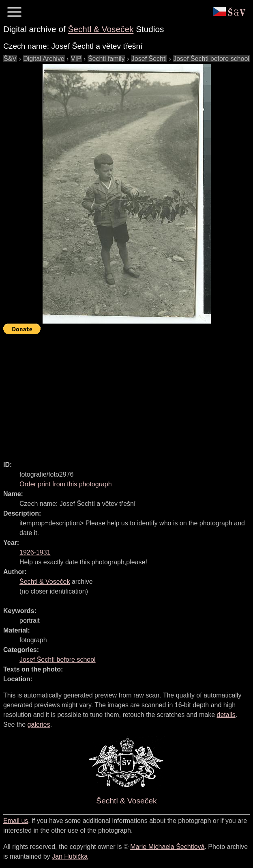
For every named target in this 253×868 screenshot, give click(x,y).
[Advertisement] (128, 394)
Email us (16, 821)
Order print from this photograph (66, 484)
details (226, 715)
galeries (39, 724)
